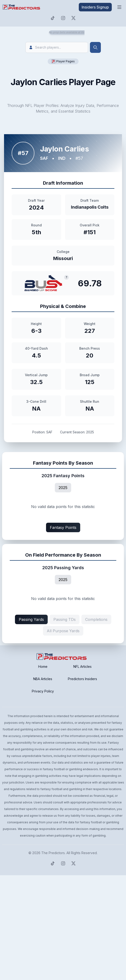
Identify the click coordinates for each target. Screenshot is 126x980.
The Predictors (53, 853)
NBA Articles (43, 679)
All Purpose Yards (63, 631)
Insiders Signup (95, 7)
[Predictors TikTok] (53, 18)
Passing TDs (65, 619)
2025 (63, 488)
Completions (96, 619)
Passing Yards (31, 619)
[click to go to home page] (22, 7)
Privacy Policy (43, 691)
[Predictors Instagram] (63, 18)
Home (43, 666)
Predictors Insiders (82, 679)
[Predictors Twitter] (74, 18)
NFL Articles (82, 666)
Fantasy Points (63, 527)
